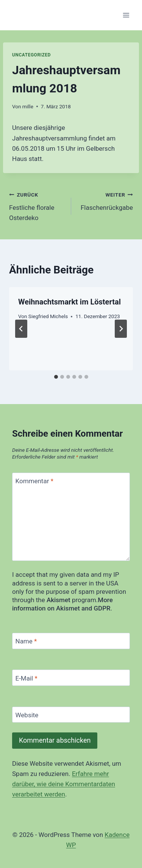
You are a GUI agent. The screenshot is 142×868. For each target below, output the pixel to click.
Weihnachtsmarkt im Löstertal (69, 302)
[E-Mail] (71, 678)
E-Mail (27, 678)
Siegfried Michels (48, 316)
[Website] (71, 715)
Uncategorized (31, 55)
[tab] (56, 377)
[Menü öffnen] (126, 15)
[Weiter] (121, 329)
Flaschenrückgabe (105, 201)
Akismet (59, 600)
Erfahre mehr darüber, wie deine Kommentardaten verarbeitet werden (64, 784)
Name (26, 641)
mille (28, 106)
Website (27, 715)
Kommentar (34, 481)
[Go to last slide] (21, 329)
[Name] (71, 641)
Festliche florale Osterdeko (37, 206)
